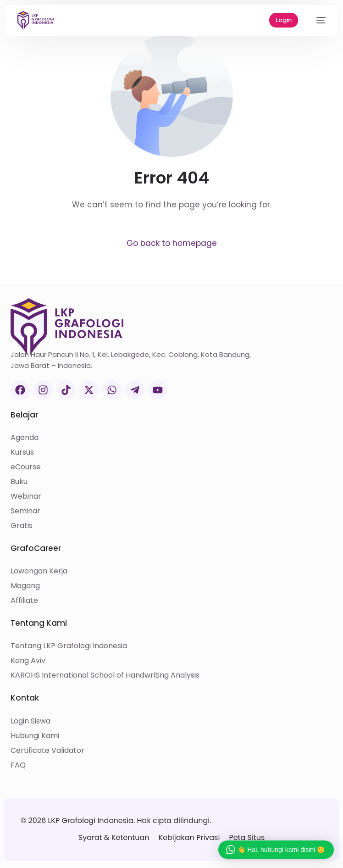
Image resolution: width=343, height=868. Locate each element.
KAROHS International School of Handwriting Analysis (105, 675)
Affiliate (24, 600)
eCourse (26, 467)
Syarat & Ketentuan (114, 837)
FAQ (18, 765)
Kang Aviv (28, 660)
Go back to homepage (172, 243)
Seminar (25, 511)
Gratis (22, 526)
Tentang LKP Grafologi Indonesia (69, 646)
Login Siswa (30, 721)
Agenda (25, 437)
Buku (19, 481)
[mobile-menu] (316, 20)
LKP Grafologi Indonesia (90, 821)
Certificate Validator (47, 750)
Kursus (22, 452)
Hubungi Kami (35, 736)
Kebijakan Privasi (189, 837)
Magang (25, 586)
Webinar (26, 496)
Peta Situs (247, 837)
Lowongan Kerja (39, 571)
